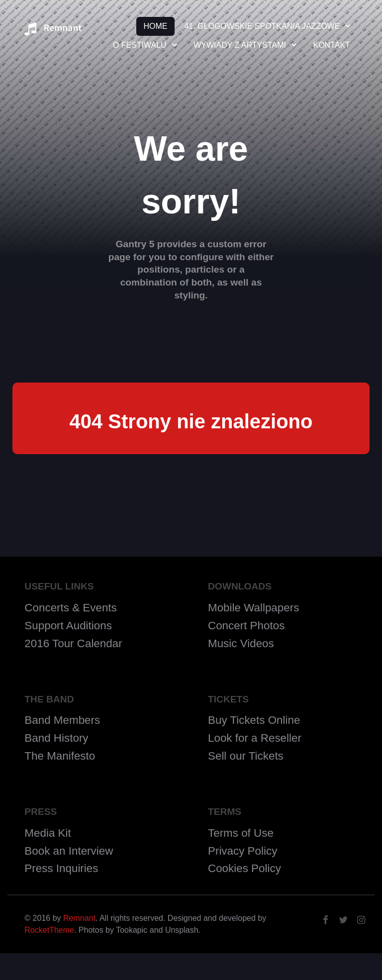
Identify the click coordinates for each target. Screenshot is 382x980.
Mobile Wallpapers (253, 608)
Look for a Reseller (255, 738)
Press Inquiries (61, 868)
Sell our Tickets (246, 756)
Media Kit (48, 833)
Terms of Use (241, 833)
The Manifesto (60, 756)
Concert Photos (246, 626)
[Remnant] (53, 32)
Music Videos (241, 643)
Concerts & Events (70, 608)
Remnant (79, 918)
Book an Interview (69, 851)
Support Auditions (68, 626)
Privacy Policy (242, 851)
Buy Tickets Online (254, 720)
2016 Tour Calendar (73, 643)
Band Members (62, 720)
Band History (56, 738)
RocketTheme (49, 930)
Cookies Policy (244, 868)
